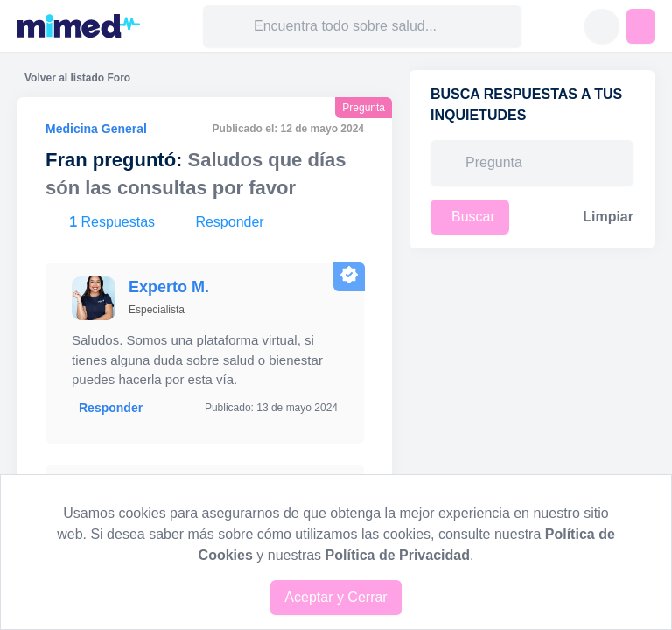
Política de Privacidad (398, 555)
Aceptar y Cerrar (336, 597)
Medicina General (96, 129)
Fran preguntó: (114, 160)
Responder (111, 408)
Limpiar (608, 217)
